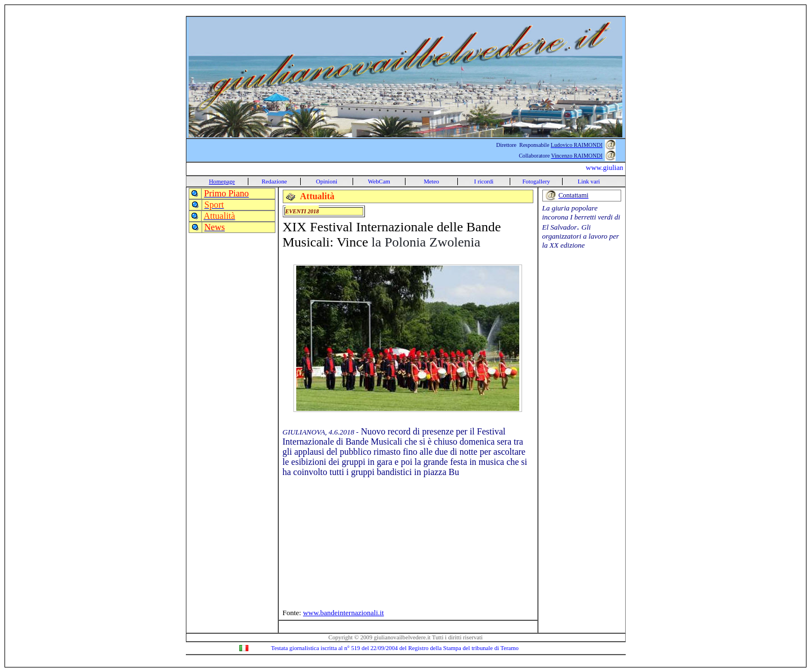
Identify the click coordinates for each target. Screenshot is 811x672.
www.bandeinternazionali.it (344, 613)
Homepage (222, 182)
